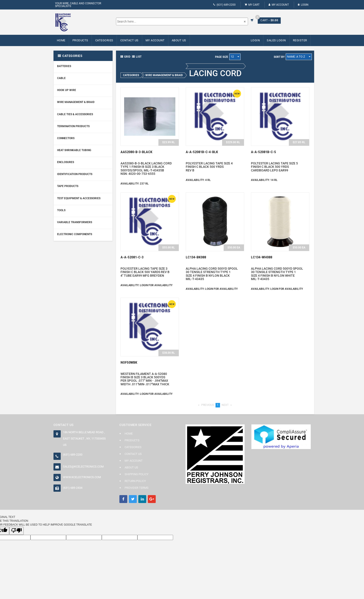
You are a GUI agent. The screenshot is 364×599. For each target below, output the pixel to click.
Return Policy (135, 481)
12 (235, 57)
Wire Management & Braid (76, 102)
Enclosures (66, 162)
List (137, 57)
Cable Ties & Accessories (75, 114)
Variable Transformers (75, 222)
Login (303, 5)
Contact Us (129, 40)
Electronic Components (75, 234)
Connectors (66, 138)
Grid (125, 57)
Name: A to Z (299, 57)
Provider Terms (137, 488)
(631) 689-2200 (224, 5)
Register (300, 40)
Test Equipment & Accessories (79, 198)
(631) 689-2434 (73, 488)
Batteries (64, 66)
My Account (279, 5)
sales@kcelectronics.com (83, 467)
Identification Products (75, 174)
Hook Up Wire (67, 90)
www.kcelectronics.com (82, 477)
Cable (61, 78)
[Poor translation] (16, 531)
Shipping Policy (137, 474)
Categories (104, 40)
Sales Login (276, 40)
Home (61, 40)
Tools (61, 210)
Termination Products (73, 126)
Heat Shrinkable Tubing (74, 150)
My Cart (252, 5)
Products (80, 40)
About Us (179, 40)
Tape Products (68, 186)
